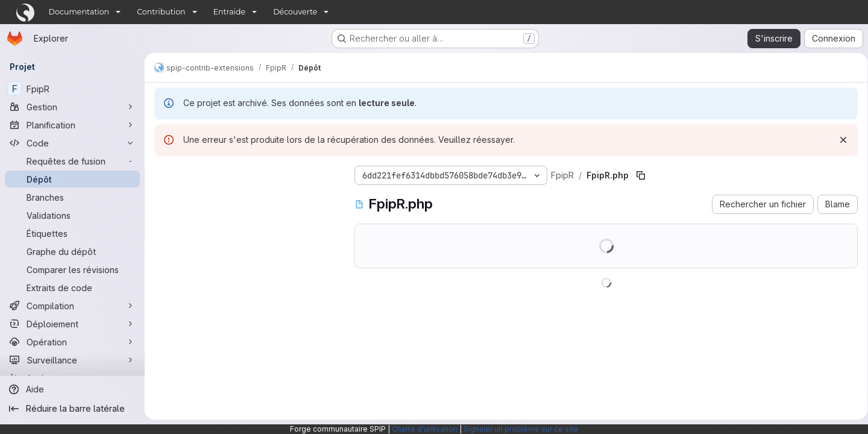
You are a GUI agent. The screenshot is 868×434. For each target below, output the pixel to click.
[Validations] (72, 215)
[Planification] (72, 125)
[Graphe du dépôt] (72, 251)
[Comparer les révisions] (72, 269)
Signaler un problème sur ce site (521, 429)
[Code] (72, 143)
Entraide (230, 12)
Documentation (79, 12)
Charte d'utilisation (425, 429)
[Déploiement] (72, 324)
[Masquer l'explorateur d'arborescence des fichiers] (164, 173)
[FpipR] (72, 89)
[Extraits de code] (72, 288)
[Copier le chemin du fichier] (641, 175)
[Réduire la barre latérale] (72, 409)
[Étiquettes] (72, 233)
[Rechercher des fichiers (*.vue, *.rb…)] (245, 197)
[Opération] (72, 342)
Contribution (161, 12)
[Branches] (72, 197)
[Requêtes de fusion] (72, 161)
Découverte (295, 12)
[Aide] (72, 389)
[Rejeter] (839, 140)
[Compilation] (72, 306)
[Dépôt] (72, 179)
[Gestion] (72, 107)
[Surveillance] (72, 360)
